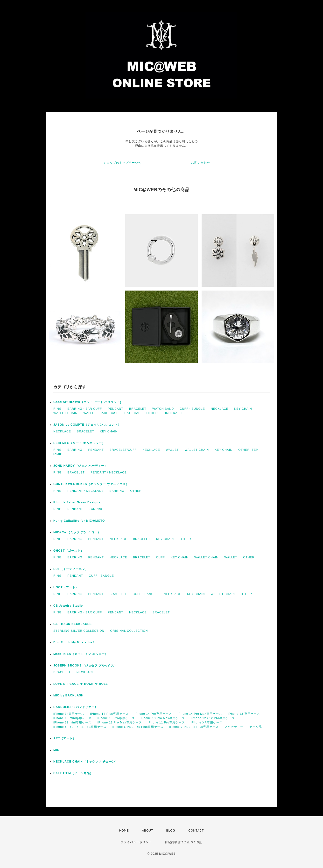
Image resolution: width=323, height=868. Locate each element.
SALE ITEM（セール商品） (73, 773)
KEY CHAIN (243, 409)
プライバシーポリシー (136, 842)
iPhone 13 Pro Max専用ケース (163, 718)
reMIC (58, 454)
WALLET (172, 450)
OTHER (152, 413)
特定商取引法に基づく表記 (184, 842)
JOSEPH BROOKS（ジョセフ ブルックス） (85, 666)
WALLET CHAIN (65, 413)
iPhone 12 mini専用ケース (72, 722)
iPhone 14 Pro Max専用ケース (200, 714)
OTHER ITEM (248, 450)
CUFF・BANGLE (101, 576)
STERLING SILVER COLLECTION (79, 631)
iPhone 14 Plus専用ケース (109, 714)
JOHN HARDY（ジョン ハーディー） (80, 466)
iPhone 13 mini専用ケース (72, 718)
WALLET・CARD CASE (101, 413)
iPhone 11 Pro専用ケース (166, 722)
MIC (56, 750)
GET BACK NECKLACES (73, 624)
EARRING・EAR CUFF (85, 409)
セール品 (256, 727)
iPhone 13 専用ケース (244, 714)
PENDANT (115, 409)
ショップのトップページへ (122, 163)
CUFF (161, 557)
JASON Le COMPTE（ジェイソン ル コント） (87, 425)
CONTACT (196, 831)
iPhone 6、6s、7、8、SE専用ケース (80, 727)
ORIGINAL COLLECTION (129, 631)
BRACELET (138, 409)
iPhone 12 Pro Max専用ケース (120, 722)
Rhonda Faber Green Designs (77, 502)
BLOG (171, 831)
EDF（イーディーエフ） (71, 569)
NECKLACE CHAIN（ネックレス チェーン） (86, 762)
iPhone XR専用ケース (207, 722)
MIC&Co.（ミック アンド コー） (77, 532)
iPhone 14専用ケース (69, 714)
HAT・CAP (132, 413)
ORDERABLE (174, 413)
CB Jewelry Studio (68, 606)
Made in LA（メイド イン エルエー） (81, 654)
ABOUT (147, 831)
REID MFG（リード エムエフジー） (79, 443)
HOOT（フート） (66, 587)
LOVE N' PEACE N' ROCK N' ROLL (81, 684)
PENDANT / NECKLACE (109, 472)
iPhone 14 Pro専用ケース (153, 714)
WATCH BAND (163, 409)
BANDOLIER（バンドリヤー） (76, 707)
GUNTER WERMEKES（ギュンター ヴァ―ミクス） (91, 484)
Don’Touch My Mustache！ (74, 642)
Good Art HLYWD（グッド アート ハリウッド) (87, 402)
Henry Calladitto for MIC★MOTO (79, 521)
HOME (124, 831)
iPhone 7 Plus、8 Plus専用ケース (194, 727)
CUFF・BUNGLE (192, 409)
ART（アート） (65, 738)
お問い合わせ (201, 163)
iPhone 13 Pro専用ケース (116, 718)
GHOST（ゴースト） (69, 551)
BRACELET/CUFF (123, 450)
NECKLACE (220, 409)
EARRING (75, 450)
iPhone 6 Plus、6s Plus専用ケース (138, 727)
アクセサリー (234, 727)
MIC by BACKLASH (68, 695)
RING (57, 409)
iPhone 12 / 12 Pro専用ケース (213, 718)
